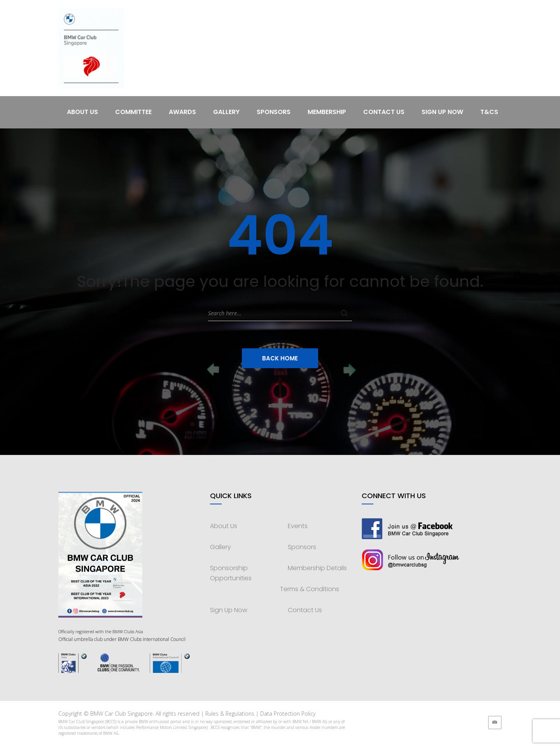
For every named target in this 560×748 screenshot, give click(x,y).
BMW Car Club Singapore (122, 714)
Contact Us (384, 112)
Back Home (280, 358)
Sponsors (274, 112)
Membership (327, 112)
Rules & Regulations (230, 714)
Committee (133, 112)
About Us (82, 112)
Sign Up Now (442, 112)
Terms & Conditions (310, 589)
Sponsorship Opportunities (231, 573)
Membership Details (317, 568)
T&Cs (489, 112)
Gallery (226, 112)
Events (298, 526)
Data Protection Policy (288, 714)
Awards (182, 112)
